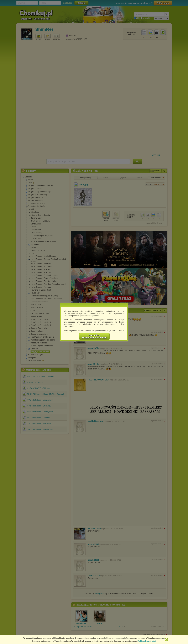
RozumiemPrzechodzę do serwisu (94, 336)
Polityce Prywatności (147, 641)
